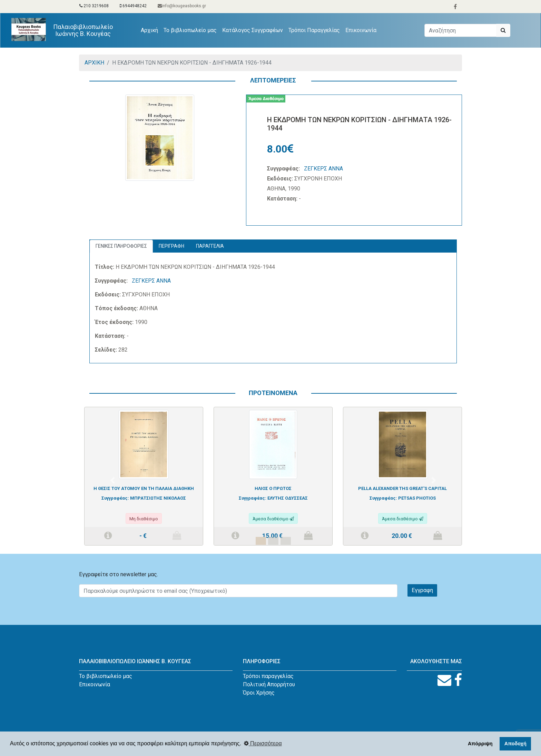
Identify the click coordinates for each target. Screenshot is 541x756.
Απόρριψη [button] (480, 744)
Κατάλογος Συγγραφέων (253, 30)
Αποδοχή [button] (515, 744)
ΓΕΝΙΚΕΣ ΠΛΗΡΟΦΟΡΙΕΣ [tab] (121, 246)
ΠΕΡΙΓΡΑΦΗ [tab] (171, 246)
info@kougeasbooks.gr (182, 6)
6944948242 (133, 6)
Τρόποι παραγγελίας (268, 676)
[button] (112, 480)
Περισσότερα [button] (263, 743)
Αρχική (151, 30)
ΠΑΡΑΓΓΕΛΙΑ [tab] (210, 246)
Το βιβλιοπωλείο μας (190, 30)
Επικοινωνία (361, 30)
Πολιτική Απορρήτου (269, 684)
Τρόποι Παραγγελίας (314, 30)
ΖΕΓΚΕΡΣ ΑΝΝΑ (323, 169)
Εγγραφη (422, 590)
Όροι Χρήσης (259, 693)
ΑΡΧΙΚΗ (94, 63)
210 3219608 (94, 6)
